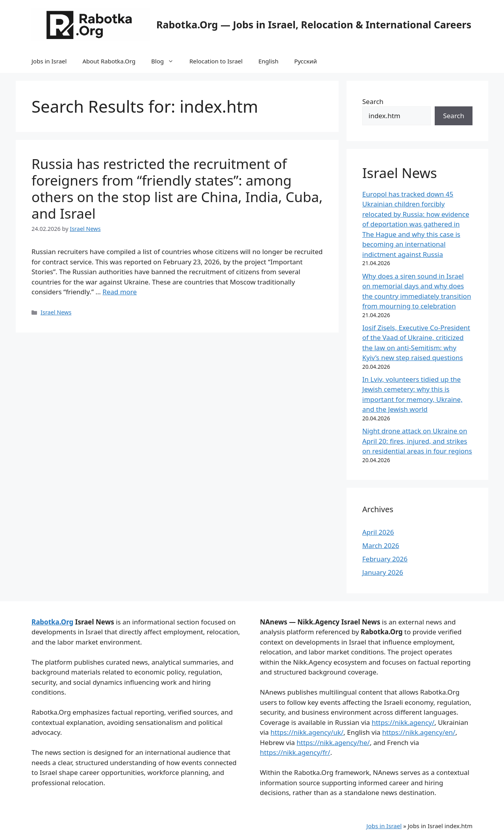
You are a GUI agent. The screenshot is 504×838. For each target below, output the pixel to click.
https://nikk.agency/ (403, 722)
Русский (306, 61)
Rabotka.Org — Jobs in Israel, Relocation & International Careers (314, 24)
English (268, 61)
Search (373, 101)
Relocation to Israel (216, 61)
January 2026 (383, 572)
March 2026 (381, 545)
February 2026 (385, 559)
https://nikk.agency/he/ (333, 742)
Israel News (56, 312)
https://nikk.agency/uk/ (307, 732)
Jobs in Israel (49, 61)
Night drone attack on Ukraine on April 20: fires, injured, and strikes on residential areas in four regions (417, 441)
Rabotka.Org (52, 622)
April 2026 (378, 532)
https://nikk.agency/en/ (419, 732)
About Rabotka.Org (109, 61)
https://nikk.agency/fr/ (295, 752)
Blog (166, 61)
